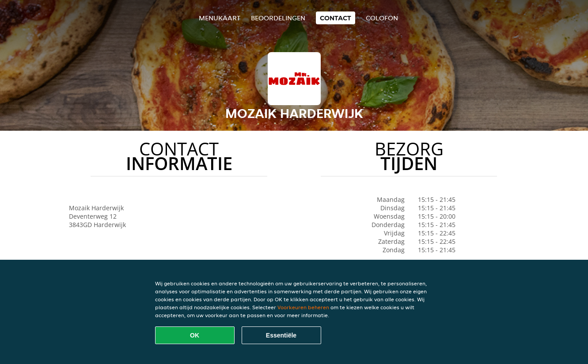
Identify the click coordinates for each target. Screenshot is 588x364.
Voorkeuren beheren (303, 307)
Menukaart (220, 18)
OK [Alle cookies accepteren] (195, 335)
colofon (382, 18)
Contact (336, 18)
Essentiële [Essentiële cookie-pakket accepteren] (281, 335)
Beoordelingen (278, 18)
